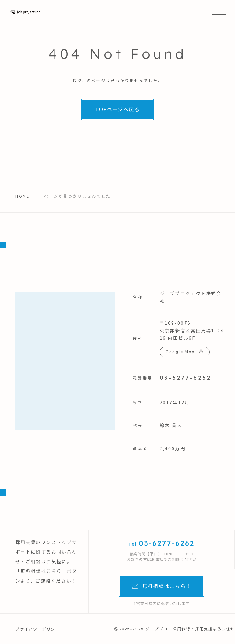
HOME (22, 196)
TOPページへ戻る (117, 109)
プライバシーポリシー (38, 629)
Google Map (180, 352)
